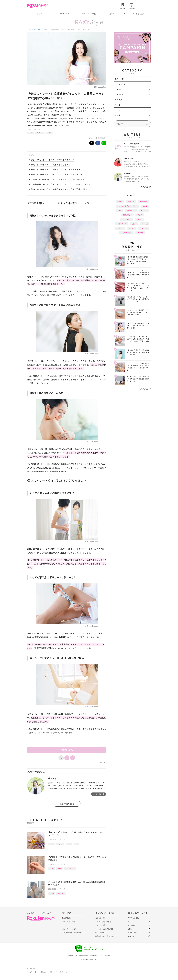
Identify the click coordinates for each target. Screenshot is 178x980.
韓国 (119, 210)
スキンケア (119, 79)
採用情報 (108, 956)
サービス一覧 (32, 972)
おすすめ (60, 844)
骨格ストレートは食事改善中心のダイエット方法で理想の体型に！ (61, 189)
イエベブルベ (121, 224)
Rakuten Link (133, 933)
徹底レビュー (127, 215)
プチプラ (140, 219)
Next (102, 762)
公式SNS (113, 14)
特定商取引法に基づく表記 (105, 936)
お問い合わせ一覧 (46, 972)
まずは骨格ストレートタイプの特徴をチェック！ (53, 160)
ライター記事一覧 (99, 794)
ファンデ (132, 228)
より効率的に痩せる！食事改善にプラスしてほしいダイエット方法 (61, 184)
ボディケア (37, 129)
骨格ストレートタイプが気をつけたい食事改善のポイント (57, 174)
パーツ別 (145, 224)
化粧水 (134, 224)
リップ (140, 215)
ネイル (118, 105)
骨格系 (49, 133)
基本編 (60, 869)
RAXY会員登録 (133, 918)
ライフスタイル (70, 869)
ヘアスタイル (126, 219)
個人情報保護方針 (82, 956)
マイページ (66, 925)
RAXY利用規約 (101, 933)
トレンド (144, 210)
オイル (69, 844)
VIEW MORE (145, 187)
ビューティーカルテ (70, 929)
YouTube (131, 936)
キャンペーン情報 (89, 14)
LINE (130, 929)
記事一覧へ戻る (67, 804)
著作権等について (96, 956)
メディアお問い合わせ (103, 922)
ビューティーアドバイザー (72, 933)
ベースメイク (120, 84)
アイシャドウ (131, 210)
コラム (118, 110)
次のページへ (67, 750)
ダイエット (40, 133)
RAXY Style (64, 14)
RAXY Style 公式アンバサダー (127, 206)
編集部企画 (144, 202)
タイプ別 (140, 233)
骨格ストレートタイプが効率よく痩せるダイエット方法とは (58, 169)
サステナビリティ (61, 972)
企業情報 (70, 956)
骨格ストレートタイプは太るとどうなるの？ (51, 165)
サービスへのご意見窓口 (104, 929)
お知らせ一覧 (100, 918)
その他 (118, 115)
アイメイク (119, 89)
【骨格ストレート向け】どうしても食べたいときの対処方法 (58, 179)
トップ (39, 14)
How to (31, 133)
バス (76, 844)
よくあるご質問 (138, 14)
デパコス (120, 228)
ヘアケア (118, 100)
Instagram (132, 925)
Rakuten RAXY (38, 6)
